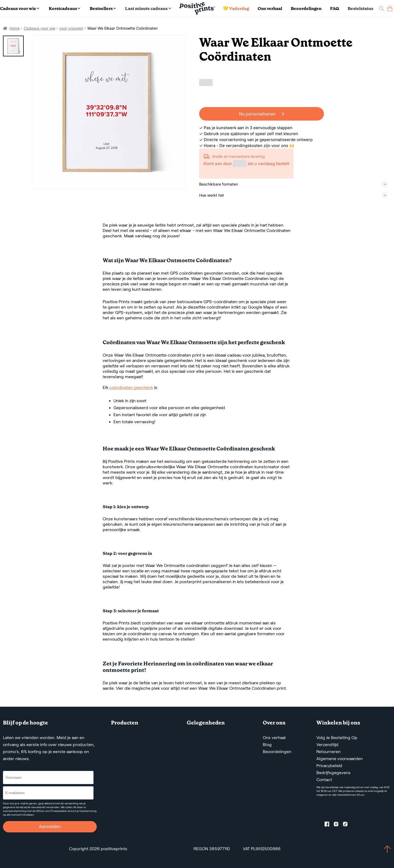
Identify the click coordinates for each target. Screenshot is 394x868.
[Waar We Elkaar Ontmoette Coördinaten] (109, 112)
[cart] (390, 8)
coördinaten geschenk (131, 387)
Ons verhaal (270, 8)
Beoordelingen (306, 8)
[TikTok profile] (347, 825)
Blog (267, 745)
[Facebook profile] (329, 825)
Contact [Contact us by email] (324, 780)
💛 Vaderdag (236, 8)
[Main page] (197, 8)
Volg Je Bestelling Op (337, 738)
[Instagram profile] (338, 825)
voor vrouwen (71, 28)
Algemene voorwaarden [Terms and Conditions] (340, 759)
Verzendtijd (327, 745)
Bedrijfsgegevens (333, 773)
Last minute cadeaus (148, 8)
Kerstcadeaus (65, 8)
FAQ (335, 8)
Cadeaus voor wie (20, 8)
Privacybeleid (329, 766)
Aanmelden (50, 827)
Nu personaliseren (262, 114)
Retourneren (329, 752)
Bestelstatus (360, 8)
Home (15, 28)
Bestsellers (103, 8)
